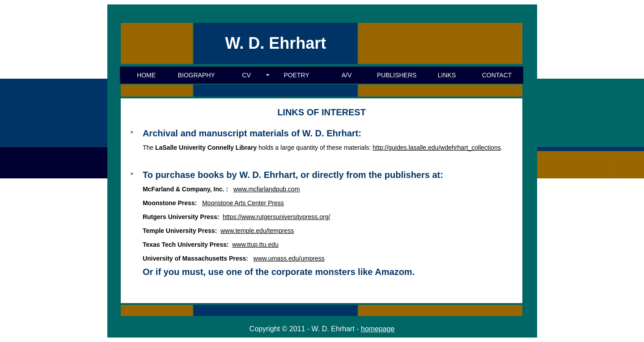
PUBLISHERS (397, 75)
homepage (378, 329)
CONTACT (497, 75)
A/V (347, 75)
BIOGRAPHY (196, 75)
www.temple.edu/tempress (257, 231)
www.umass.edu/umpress (289, 258)
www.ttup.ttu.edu (255, 245)
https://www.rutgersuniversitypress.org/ (276, 217)
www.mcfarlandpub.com (267, 189)
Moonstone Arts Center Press (243, 203)
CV (246, 75)
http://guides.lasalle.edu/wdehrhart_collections (436, 148)
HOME (146, 75)
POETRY (296, 75)
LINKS (447, 75)
